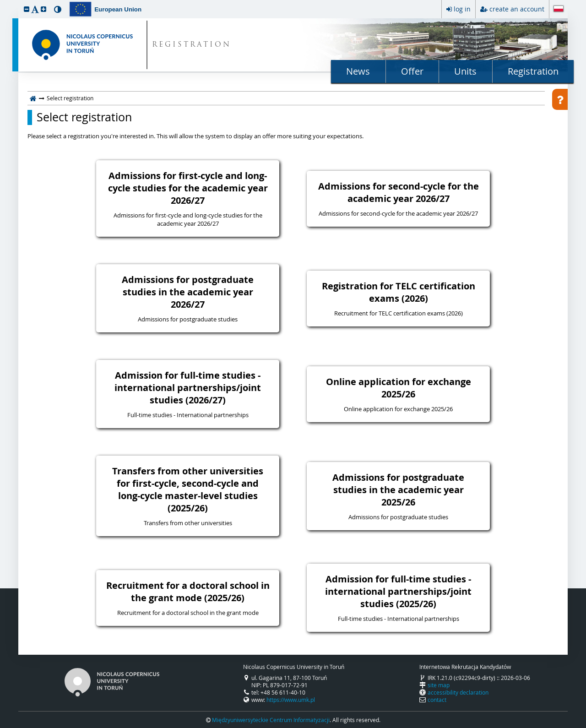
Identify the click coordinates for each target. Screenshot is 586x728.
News (358, 71)
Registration (533, 71)
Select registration (84, 117)
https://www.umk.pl (291, 700)
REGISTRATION (192, 45)
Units (465, 71)
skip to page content (2, 2)
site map (439, 685)
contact (437, 700)
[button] (27, 9)
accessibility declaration (458, 692)
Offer (412, 71)
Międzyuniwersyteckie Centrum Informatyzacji (271, 720)
